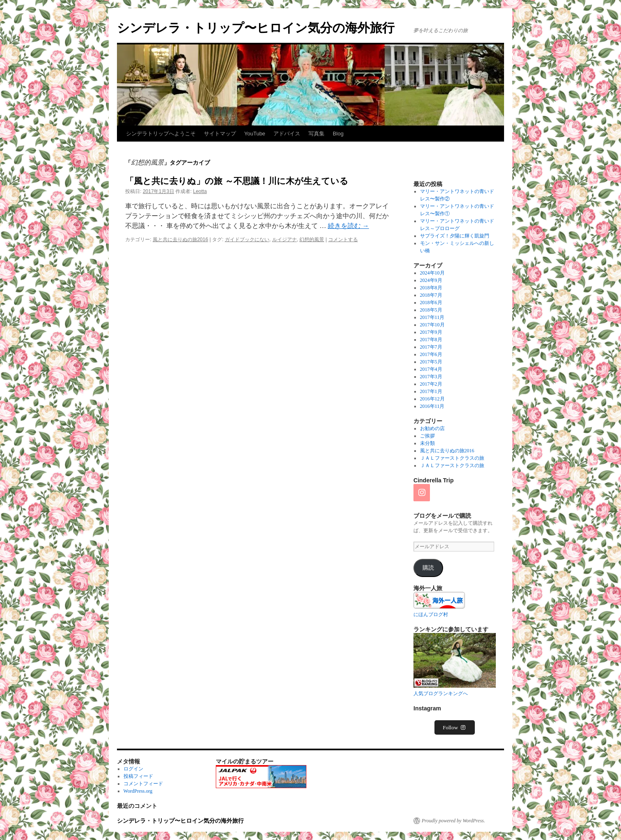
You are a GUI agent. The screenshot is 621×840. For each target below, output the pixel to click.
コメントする (343, 240)
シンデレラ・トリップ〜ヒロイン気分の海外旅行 (256, 28)
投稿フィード (138, 776)
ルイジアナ (285, 240)
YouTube (255, 134)
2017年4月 (431, 369)
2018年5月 (431, 310)
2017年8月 (431, 340)
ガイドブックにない (247, 240)
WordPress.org (138, 791)
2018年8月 (431, 288)
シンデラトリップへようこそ (161, 134)
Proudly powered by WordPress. (453, 821)
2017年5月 (431, 362)
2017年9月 (431, 332)
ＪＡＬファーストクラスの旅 (452, 458)
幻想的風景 (312, 240)
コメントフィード (143, 784)
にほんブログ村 (431, 614)
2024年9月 (431, 280)
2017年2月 (431, 384)
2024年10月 (432, 273)
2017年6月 (431, 354)
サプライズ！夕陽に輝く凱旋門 (455, 236)
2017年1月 (431, 391)
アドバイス (287, 134)
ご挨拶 (427, 436)
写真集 (316, 134)
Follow (455, 727)
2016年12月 (432, 399)
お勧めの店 (432, 428)
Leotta (200, 191)
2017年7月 (431, 347)
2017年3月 (431, 377)
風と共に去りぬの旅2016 (181, 240)
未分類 (427, 443)
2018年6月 (431, 302)
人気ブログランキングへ (441, 693)
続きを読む (348, 226)
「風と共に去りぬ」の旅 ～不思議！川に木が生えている (237, 181)
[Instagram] (422, 493)
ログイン (133, 769)
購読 (428, 568)
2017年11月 (432, 317)
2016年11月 (432, 406)
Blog (338, 134)
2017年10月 (432, 325)
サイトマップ (220, 134)
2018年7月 (431, 295)
